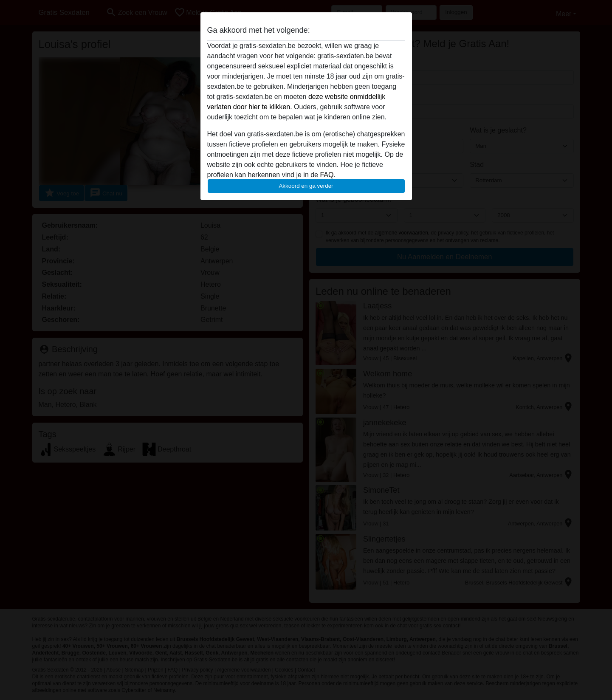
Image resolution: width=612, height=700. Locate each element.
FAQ (327, 175)
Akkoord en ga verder (306, 186)
